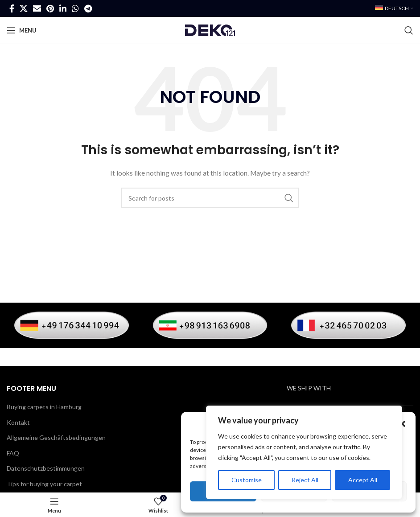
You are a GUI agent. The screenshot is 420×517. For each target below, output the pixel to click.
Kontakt (18, 422)
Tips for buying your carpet (44, 484)
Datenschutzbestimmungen (46, 468)
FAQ (13, 453)
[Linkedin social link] (63, 8)
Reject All (305, 480)
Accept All (363, 480)
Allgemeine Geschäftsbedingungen (56, 437)
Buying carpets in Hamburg (44, 407)
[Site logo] (210, 30)
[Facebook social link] (12, 8)
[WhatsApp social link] (75, 8)
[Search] (409, 30)
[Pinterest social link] (50, 8)
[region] (304, 452)
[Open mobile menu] (22, 30)
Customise (247, 480)
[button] (402, 424)
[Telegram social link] (88, 8)
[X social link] (24, 8)
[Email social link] (37, 8)
